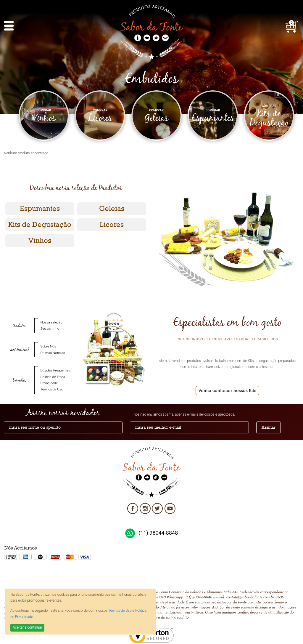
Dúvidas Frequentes (55, 370)
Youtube (170, 507)
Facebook (133, 507)
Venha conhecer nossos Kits (227, 390)
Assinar (269, 427)
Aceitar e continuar (28, 627)
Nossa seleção (51, 322)
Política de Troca (53, 377)
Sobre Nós (48, 346)
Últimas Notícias (53, 353)
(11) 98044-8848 (158, 533)
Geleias (112, 209)
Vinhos (40, 241)
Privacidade (49, 383)
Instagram (145, 507)
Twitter (158, 507)
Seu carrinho (50, 329)
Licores (112, 225)
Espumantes (40, 209)
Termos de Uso (120, 611)
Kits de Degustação (40, 225)
